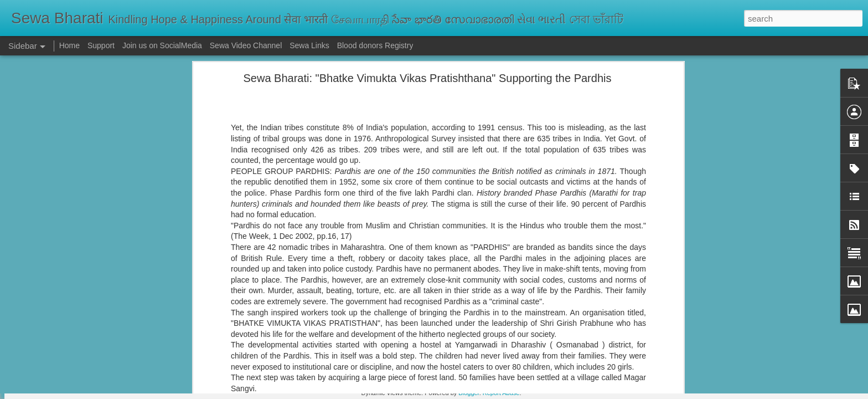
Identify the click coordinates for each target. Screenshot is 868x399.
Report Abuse (501, 393)
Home (69, 45)
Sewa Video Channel (246, 45)
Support (101, 45)
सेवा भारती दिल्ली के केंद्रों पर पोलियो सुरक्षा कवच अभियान (98, 342)
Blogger (469, 393)
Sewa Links (310, 45)
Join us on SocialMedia (162, 45)
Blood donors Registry (375, 45)
